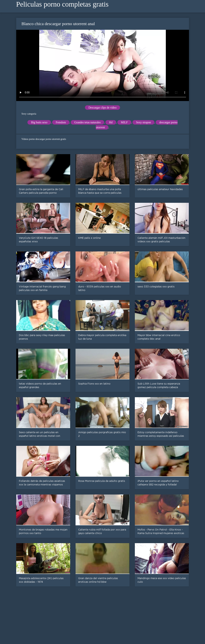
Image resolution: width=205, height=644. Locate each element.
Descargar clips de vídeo (102, 108)
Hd (111, 122)
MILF (124, 122)
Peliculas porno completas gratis (62, 4)
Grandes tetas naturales (87, 122)
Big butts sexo (39, 122)
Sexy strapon (143, 122)
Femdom (61, 122)
